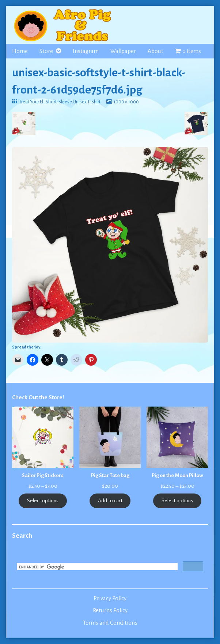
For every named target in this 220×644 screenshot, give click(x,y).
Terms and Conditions (110, 623)
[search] (96, 567)
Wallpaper (123, 51)
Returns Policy (110, 610)
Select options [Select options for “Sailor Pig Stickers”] (43, 501)
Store (46, 51)
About (155, 51)
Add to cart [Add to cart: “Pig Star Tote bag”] (110, 501)
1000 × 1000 (126, 102)
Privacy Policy (110, 598)
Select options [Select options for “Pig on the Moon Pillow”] (177, 501)
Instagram (86, 51)
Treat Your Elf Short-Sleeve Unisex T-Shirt (60, 102)
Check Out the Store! (38, 397)
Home (20, 51)
